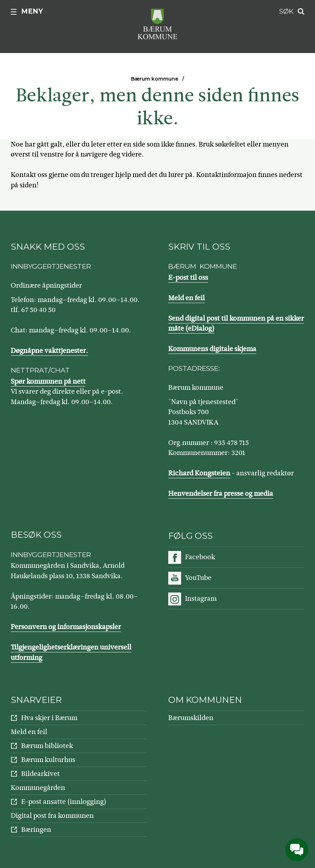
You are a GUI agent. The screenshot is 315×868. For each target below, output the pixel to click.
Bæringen (36, 829)
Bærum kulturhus (48, 760)
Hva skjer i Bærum (49, 718)
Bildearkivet (40, 774)
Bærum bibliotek (47, 746)
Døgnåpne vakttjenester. (49, 351)
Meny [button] (32, 11)
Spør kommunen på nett (48, 381)
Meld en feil (186, 298)
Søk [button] (286, 11)
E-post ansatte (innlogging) (64, 802)
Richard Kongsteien (199, 473)
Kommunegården (38, 788)
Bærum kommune (155, 79)
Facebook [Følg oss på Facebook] (200, 557)
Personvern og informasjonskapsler (66, 627)
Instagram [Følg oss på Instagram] (201, 598)
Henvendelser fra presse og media (221, 493)
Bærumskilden (191, 718)
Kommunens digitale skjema (212, 349)
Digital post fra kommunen (52, 816)
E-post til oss (188, 277)
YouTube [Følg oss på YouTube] (198, 578)
